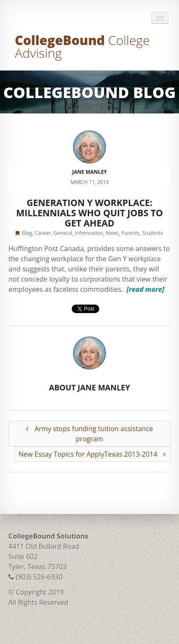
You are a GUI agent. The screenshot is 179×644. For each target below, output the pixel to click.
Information (89, 233)
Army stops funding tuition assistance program (89, 434)
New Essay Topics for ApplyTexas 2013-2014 (92, 454)
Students (153, 233)
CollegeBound (82, 47)
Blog (27, 233)
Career (43, 233)
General (63, 233)
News (112, 233)
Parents (130, 233)
